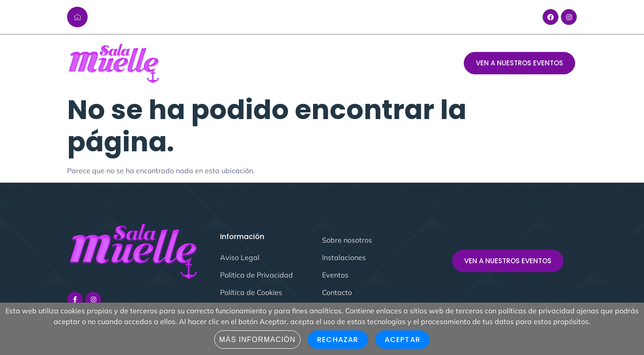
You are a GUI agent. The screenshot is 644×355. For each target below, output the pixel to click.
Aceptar (402, 340)
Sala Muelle (222, 63)
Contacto (402, 63)
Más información (257, 340)
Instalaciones (347, 63)
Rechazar (338, 340)
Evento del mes (283, 63)
